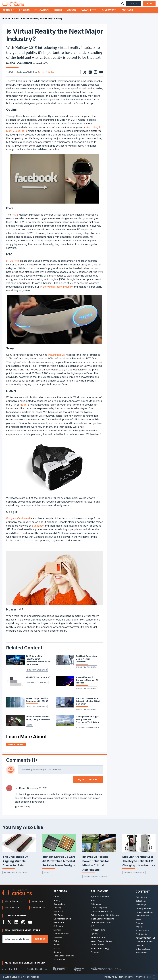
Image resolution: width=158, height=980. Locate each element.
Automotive (96, 904)
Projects (140, 927)
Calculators (141, 897)
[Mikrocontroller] (106, 969)
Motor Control (97, 945)
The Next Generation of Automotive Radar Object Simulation (88, 701)
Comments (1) (22, 760)
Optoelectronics (61, 934)
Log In (133, 4)
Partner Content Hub (88, 728)
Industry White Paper (96, 877)
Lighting (94, 934)
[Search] (123, 4)
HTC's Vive (13, 261)
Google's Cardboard (18, 518)
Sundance (38, 526)
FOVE (15, 215)
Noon (23, 405)
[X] (9, 922)
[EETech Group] (11, 969)
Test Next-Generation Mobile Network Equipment (86, 659)
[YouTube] (30, 922)
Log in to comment (88, 779)
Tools (58, 10)
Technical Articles (37, 683)
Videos (71, 10)
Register (40, 939)
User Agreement (144, 977)
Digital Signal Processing (102, 919)
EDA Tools (58, 915)
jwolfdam (20, 788)
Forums (24, 10)
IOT (92, 926)
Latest (56, 897)
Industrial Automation (101, 922)
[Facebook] (3, 922)
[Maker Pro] (79, 969)
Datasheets (89, 10)
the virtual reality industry (58, 287)
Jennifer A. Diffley (46, 72)
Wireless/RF (59, 959)
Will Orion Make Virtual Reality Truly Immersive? (38, 718)
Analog (57, 900)
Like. (19, 807)
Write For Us (12, 908)
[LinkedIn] (16, 922)
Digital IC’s (58, 911)
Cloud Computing (99, 908)
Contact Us (38, 908)
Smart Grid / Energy (100, 948)
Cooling (57, 908)
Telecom (95, 952)
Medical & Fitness (99, 937)
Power (57, 945)
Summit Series (142, 930)
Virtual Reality (16, 745)
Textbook (140, 945)
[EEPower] (60, 969)
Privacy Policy (111, 977)
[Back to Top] (153, 977)
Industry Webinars (37, 670)
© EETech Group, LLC (12, 977)
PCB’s (56, 941)
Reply (27, 807)
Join (149, 4)
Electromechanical (62, 919)
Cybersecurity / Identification (105, 915)
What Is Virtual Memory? (38, 677)
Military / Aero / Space (101, 941)
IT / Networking (98, 930)
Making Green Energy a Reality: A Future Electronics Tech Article (87, 719)
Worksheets (141, 953)
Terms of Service (127, 977)
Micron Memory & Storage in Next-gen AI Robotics (87, 680)
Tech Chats (141, 934)
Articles (8, 10)
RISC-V (57, 948)
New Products (142, 916)
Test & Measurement (64, 956)
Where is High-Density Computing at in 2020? (37, 700)
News (29, 725)
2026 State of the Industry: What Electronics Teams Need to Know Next (38, 660)
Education (42, 10)
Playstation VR (56, 355)
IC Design (58, 926)
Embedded (59, 922)
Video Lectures (143, 949)
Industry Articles (134, 872)
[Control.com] (37, 969)
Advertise (37, 901)
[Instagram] (23, 922)
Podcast (127, 10)
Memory (57, 930)
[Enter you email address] (17, 939)
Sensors (57, 952)
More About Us (14, 901)
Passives (58, 937)
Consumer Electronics (101, 911)
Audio (93, 900)
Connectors (59, 904)
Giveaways (109, 10)
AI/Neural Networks (100, 897)
